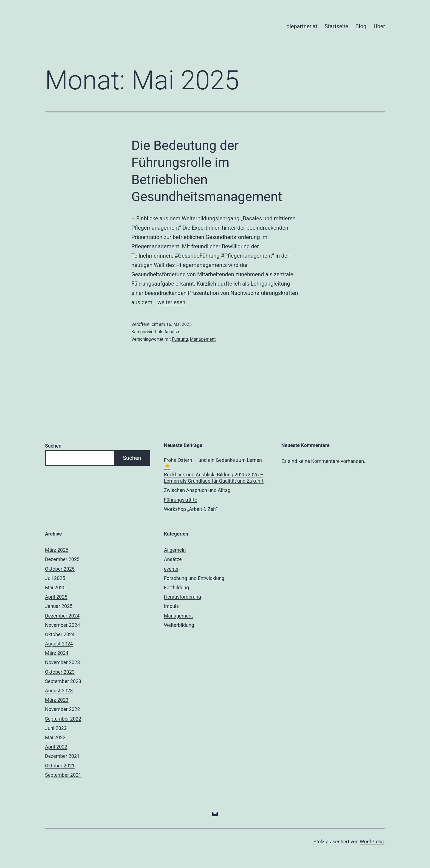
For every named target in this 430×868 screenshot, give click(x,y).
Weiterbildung (179, 625)
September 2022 (63, 719)
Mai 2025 (55, 587)
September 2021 (63, 775)
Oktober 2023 (60, 672)
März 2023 (57, 700)
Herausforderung (183, 597)
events (171, 569)
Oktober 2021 (60, 766)
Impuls (171, 606)
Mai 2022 (55, 737)
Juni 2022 (56, 728)
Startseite (336, 26)
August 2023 (59, 691)
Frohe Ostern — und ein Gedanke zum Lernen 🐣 (213, 463)
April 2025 (56, 597)
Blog (361, 26)
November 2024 (63, 625)
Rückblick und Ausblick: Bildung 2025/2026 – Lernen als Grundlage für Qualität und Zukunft (214, 478)
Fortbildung (176, 587)
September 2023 (63, 681)
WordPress (372, 842)
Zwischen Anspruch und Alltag (197, 490)
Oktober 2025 (60, 569)
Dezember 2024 (62, 616)
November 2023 (63, 662)
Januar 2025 (59, 606)
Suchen (53, 446)
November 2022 (63, 709)
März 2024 (57, 653)
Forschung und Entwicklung (194, 578)
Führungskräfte (181, 500)
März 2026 (57, 550)
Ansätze (172, 332)
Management (203, 339)
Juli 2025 (55, 578)
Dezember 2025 (62, 559)
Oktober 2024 (60, 634)
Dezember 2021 (62, 756)
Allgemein (175, 550)
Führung (180, 339)
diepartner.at (302, 26)
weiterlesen (171, 302)
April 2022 (56, 747)
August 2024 (59, 644)
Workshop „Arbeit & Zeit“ (191, 509)
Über (379, 26)
